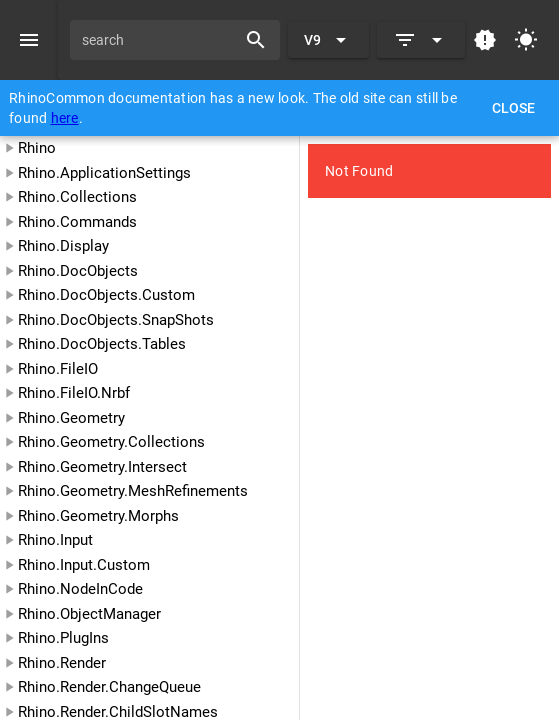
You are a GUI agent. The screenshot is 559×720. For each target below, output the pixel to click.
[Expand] (421, 40)
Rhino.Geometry (71, 418)
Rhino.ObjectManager (89, 614)
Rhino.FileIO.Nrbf (74, 393)
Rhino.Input (55, 540)
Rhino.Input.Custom (84, 565)
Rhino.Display (63, 246)
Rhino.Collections (77, 197)
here (65, 118)
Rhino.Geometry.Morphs (98, 516)
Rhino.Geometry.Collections (111, 442)
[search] (160, 40)
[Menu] (29, 40)
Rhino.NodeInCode (80, 589)
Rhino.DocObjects (78, 271)
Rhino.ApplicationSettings (104, 173)
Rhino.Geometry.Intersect (102, 467)
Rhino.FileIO (58, 369)
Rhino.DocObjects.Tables (102, 344)
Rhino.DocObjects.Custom (106, 295)
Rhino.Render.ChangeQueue (109, 687)
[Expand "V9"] (328, 40)
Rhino (37, 148)
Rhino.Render (62, 663)
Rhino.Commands (77, 222)
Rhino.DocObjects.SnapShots (116, 320)
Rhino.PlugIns (63, 638)
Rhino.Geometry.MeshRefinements (133, 491)
